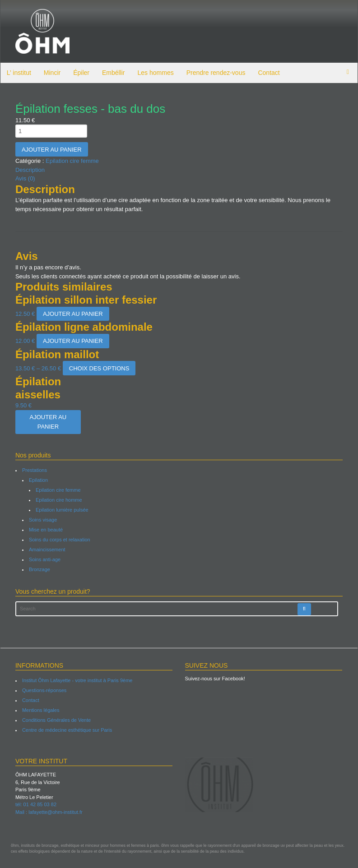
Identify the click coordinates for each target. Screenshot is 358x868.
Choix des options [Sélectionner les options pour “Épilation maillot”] (98, 368)
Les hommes (155, 73)
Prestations (34, 470)
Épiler (81, 73)
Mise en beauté (45, 530)
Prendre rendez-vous (216, 73)
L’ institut (19, 73)
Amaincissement (47, 549)
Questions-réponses (44, 690)
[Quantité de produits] (51, 131)
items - (349, 72)
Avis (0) (25, 178)
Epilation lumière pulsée (62, 510)
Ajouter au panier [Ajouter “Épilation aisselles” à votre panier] (47, 422)
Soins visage (42, 520)
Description (30, 170)
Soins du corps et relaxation (59, 540)
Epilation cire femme (72, 161)
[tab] (179, 170)
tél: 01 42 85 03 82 (35, 804)
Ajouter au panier (51, 150)
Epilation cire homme (58, 500)
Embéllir (113, 73)
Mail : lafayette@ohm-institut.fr (49, 812)
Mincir (52, 73)
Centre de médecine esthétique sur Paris (67, 730)
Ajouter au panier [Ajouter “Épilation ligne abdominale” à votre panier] (72, 341)
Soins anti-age (44, 559)
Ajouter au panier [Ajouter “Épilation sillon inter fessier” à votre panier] (72, 314)
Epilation (38, 480)
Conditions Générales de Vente (56, 720)
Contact (269, 73)
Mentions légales (40, 710)
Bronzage (39, 569)
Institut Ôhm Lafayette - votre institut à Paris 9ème (77, 680)
